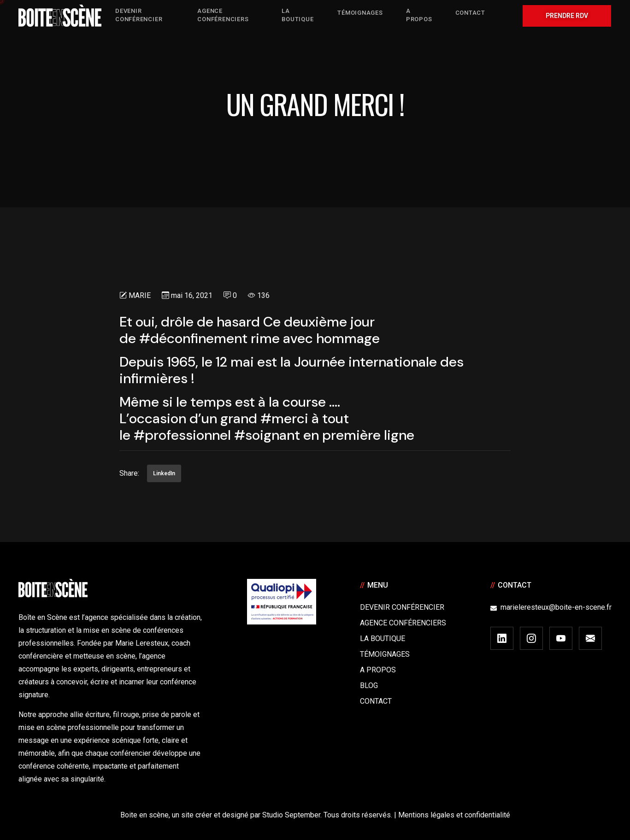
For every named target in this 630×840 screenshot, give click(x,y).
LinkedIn (164, 473)
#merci (284, 418)
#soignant (267, 435)
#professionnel (182, 435)
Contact (376, 701)
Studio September (291, 815)
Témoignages (385, 654)
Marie (140, 295)
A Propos (378, 670)
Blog (369, 685)
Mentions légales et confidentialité (454, 815)
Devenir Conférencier (402, 607)
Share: (129, 473)
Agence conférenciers (403, 623)
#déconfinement (193, 338)
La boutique (383, 639)
